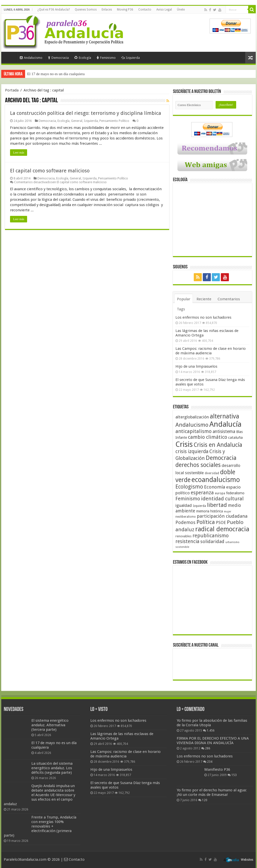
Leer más (19, 153)
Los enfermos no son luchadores (203, 317)
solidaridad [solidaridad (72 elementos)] (212, 541)
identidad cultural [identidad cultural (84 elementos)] (222, 499)
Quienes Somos (86, 10)
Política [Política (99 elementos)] (206, 522)
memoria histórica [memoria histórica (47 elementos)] (210, 511)
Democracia (58, 58)
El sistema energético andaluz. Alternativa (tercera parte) (50, 725)
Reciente (204, 299)
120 (205, 800)
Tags (181, 309)
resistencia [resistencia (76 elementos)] (187, 541)
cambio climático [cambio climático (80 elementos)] (208, 437)
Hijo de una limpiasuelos (196, 366)
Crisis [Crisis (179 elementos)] (184, 444)
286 (208, 748)
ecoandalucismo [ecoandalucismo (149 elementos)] (216, 480)
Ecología (83, 58)
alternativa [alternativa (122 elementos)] (224, 416)
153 (234, 775)
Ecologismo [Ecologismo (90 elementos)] (189, 487)
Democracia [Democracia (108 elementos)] (221, 458)
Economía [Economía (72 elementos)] (215, 487)
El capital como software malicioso (50, 171)
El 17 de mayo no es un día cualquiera (56, 74)
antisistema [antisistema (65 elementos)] (224, 431)
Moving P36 (125, 10)
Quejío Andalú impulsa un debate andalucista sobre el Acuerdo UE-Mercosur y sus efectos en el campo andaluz (40, 795)
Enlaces (107, 10)
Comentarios (229, 299)
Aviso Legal (164, 10)
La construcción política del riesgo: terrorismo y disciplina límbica (86, 113)
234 (210, 762)
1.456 (211, 731)
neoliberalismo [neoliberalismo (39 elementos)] (186, 517)
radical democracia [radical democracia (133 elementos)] (222, 529)
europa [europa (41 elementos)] (220, 493)
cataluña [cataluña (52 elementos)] (235, 438)
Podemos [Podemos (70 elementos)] (185, 522)
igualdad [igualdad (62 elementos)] (184, 505)
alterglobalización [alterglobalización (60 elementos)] (192, 417)
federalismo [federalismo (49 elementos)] (235, 493)
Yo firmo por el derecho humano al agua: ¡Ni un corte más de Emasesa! (212, 792)
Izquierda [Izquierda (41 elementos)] (199, 506)
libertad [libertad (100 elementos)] (217, 505)
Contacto (145, 10)
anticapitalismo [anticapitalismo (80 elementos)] (194, 431)
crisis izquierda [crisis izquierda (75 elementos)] (192, 451)
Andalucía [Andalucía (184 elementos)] (225, 424)
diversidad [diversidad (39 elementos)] (212, 473)
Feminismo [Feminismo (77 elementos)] (188, 499)
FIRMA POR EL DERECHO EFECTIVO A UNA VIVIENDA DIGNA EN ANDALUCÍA (213, 741)
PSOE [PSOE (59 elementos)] (221, 523)
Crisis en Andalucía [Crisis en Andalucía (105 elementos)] (218, 445)
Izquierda (131, 58)
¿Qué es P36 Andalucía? (54, 10)
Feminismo (106, 58)
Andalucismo (31, 58)
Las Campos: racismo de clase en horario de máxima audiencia (211, 351)
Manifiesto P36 (217, 769)
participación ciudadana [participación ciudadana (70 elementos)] (222, 516)
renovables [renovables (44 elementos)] (183, 536)
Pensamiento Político (114, 121)
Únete (181, 10)
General (77, 121)
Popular (184, 299)
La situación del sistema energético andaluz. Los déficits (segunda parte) (52, 768)
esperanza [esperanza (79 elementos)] (202, 493)
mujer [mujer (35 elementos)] (228, 512)
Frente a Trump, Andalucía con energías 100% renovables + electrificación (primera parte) (40, 826)
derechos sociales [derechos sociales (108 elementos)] (198, 465)
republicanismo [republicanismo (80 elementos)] (211, 536)
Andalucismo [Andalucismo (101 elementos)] (192, 425)
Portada (10, 57)
